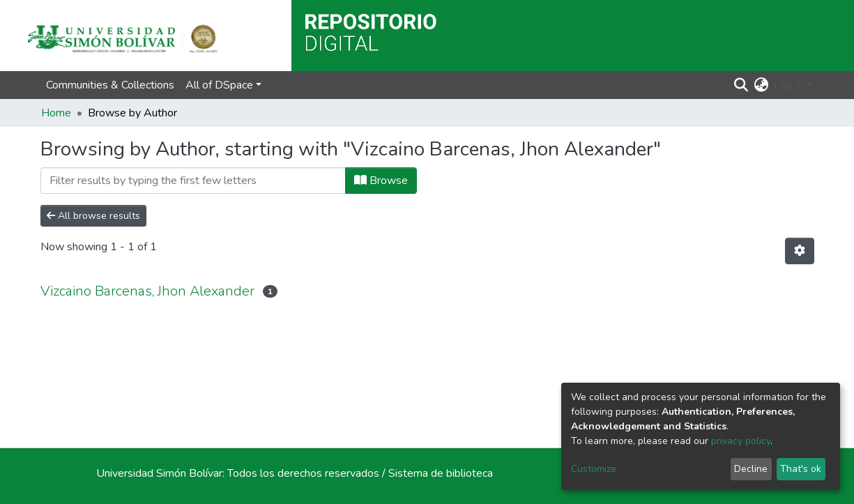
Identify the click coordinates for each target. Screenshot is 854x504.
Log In (789, 85)
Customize (594, 469)
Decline (751, 469)
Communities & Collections (110, 85)
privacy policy (741, 441)
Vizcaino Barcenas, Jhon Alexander (147, 291)
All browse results (93, 216)
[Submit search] (741, 85)
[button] (761, 85)
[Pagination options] (800, 251)
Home (56, 113)
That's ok (801, 469)
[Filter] (193, 181)
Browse (381, 181)
